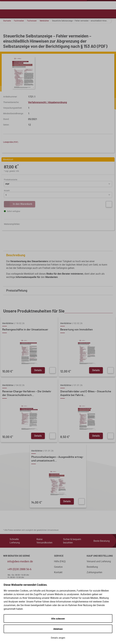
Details (38, 370)
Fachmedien (19, 21)
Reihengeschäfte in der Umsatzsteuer (25, 330)
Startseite (7, 21)
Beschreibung (59, 255)
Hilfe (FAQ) (60, 561)
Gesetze (58, 567)
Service (59, 556)
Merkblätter (44, 21)
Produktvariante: (11, 179)
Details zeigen (58, 638)
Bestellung (92, 567)
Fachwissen (32, 21)
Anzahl (7, 190)
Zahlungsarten (94, 572)
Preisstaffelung (59, 291)
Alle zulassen (58, 619)
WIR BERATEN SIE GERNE (17, 556)
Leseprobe (11, 142)
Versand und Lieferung (99, 561)
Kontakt (58, 572)
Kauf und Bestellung (100, 556)
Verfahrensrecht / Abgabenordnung (48, 102)
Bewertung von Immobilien (77, 330)
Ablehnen (58, 629)
